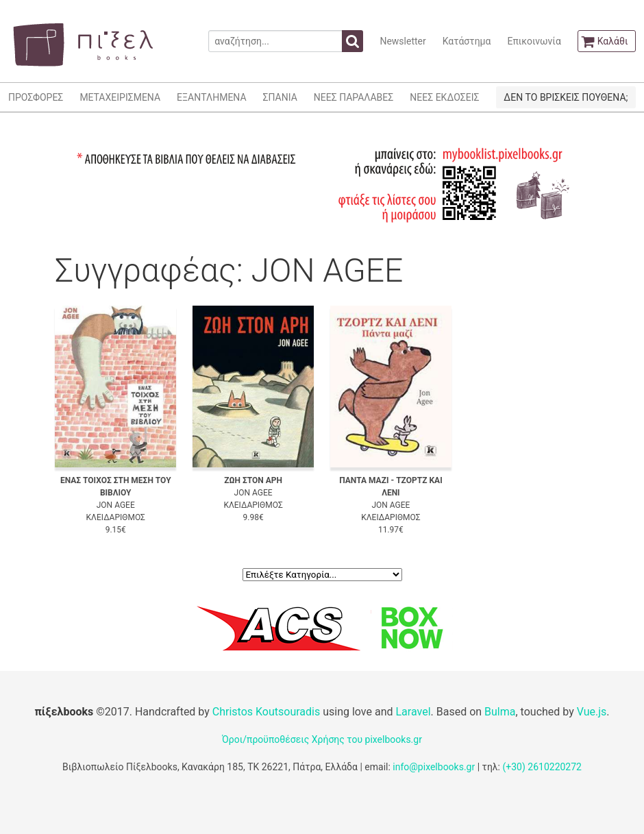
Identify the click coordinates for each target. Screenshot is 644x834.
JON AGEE (116, 505)
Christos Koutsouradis (266, 712)
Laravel (413, 712)
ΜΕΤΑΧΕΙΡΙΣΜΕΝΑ (120, 97)
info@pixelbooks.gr (434, 767)
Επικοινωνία (534, 41)
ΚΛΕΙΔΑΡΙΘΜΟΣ (116, 517)
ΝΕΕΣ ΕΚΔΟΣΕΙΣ (444, 97)
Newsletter (402, 41)
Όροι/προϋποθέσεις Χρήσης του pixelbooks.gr (322, 739)
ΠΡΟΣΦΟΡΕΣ (36, 97)
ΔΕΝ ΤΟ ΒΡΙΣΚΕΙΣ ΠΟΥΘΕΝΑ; (566, 97)
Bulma (500, 712)
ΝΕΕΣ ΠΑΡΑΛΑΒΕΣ (354, 97)
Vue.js (592, 712)
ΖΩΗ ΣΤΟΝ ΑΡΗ (253, 480)
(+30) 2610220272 (542, 767)
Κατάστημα (467, 41)
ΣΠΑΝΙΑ (280, 97)
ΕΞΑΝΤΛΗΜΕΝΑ (211, 97)
